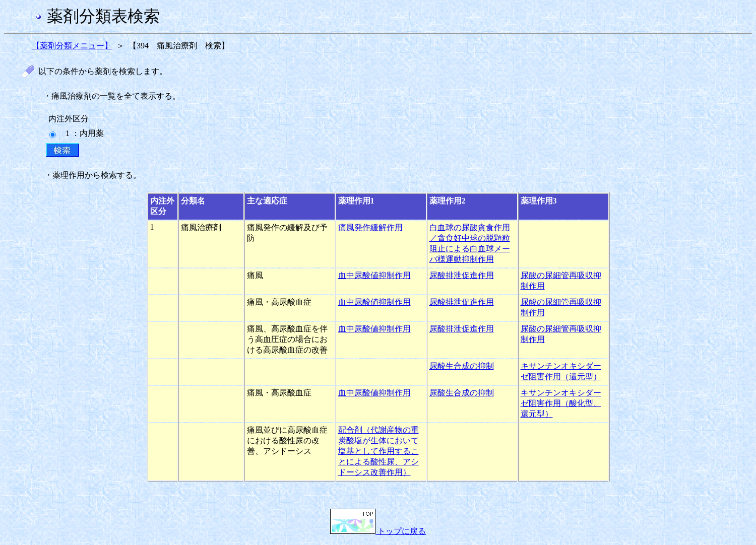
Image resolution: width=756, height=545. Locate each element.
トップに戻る (378, 531)
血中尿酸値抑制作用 (374, 275)
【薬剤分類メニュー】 (72, 46)
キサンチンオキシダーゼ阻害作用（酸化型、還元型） (561, 403)
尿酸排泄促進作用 (462, 275)
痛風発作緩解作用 (370, 227)
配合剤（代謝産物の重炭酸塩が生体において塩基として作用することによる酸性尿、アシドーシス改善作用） (379, 451)
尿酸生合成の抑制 (462, 366)
